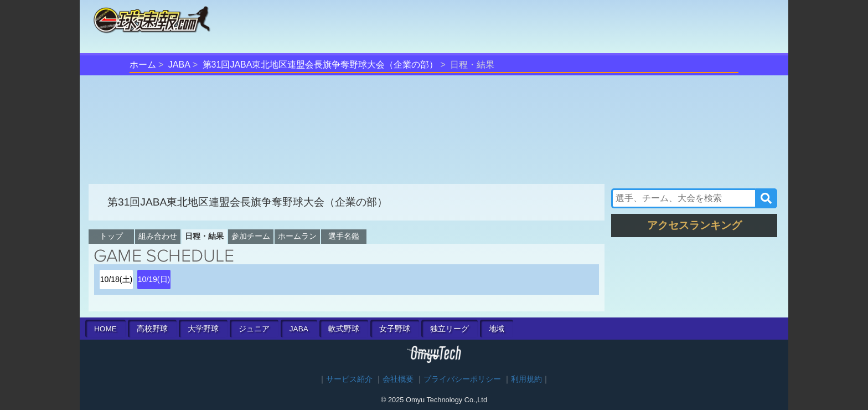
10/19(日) (154, 279)
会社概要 (398, 379)
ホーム (143, 65)
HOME (105, 329)
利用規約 (526, 379)
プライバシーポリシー (462, 379)
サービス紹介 (349, 379)
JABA (179, 65)
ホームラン (297, 236)
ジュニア (254, 329)
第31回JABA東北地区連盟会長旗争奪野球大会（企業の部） (321, 65)
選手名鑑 (344, 236)
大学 (203, 329)
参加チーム (251, 236)
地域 (497, 329)
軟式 (344, 329)
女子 (395, 329)
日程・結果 (204, 236)
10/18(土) (116, 279)
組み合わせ (158, 236)
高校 (152, 329)
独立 (449, 329)
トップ (111, 236)
